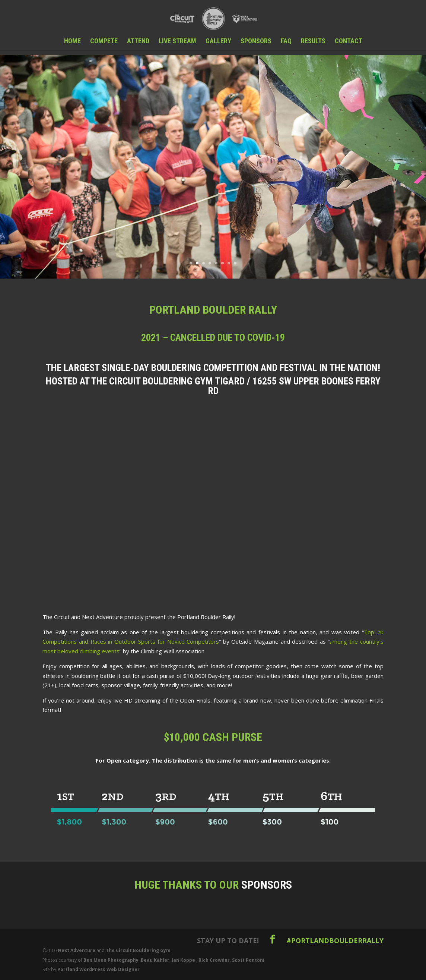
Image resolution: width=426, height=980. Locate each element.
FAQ (286, 42)
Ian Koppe (183, 960)
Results (313, 42)
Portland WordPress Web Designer (98, 969)
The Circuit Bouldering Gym (138, 950)
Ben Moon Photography (111, 960)
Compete (104, 42)
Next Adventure (77, 950)
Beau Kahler (155, 960)
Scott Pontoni (248, 960)
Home (72, 42)
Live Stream (177, 42)
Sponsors (256, 42)
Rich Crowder (214, 960)
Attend (138, 42)
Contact (349, 42)
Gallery (218, 42)
